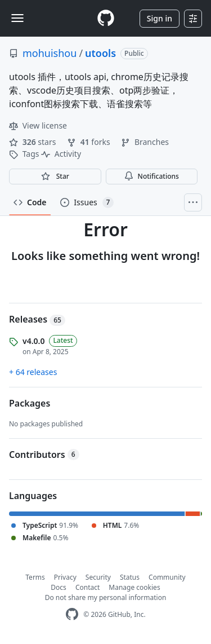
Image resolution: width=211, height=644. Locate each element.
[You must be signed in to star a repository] (55, 177)
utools (100, 53)
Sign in (160, 18)
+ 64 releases (33, 372)
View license (38, 125)
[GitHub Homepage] (72, 614)
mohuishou (50, 53)
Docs (59, 587)
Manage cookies (134, 587)
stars (33, 142)
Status (130, 577)
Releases (37, 319)
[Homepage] (106, 18)
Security (98, 577)
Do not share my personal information (106, 597)
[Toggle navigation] (17, 18)
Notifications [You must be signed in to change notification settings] (152, 176)
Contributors (44, 455)
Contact (87, 587)
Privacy (65, 577)
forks (89, 142)
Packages (30, 403)
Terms (35, 577)
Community (167, 577)
